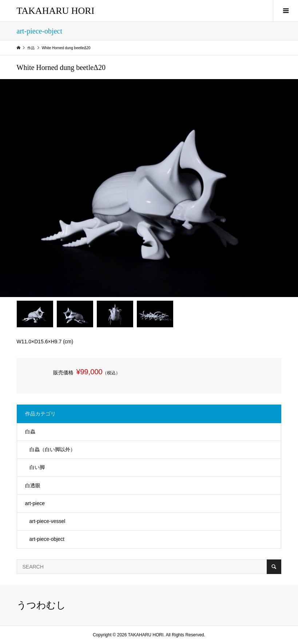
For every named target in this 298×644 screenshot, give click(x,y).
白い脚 (37, 467)
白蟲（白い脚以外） (52, 449)
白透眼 (33, 485)
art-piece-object (47, 539)
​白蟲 (30, 432)
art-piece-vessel (47, 521)
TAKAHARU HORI (56, 11)
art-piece (35, 503)
